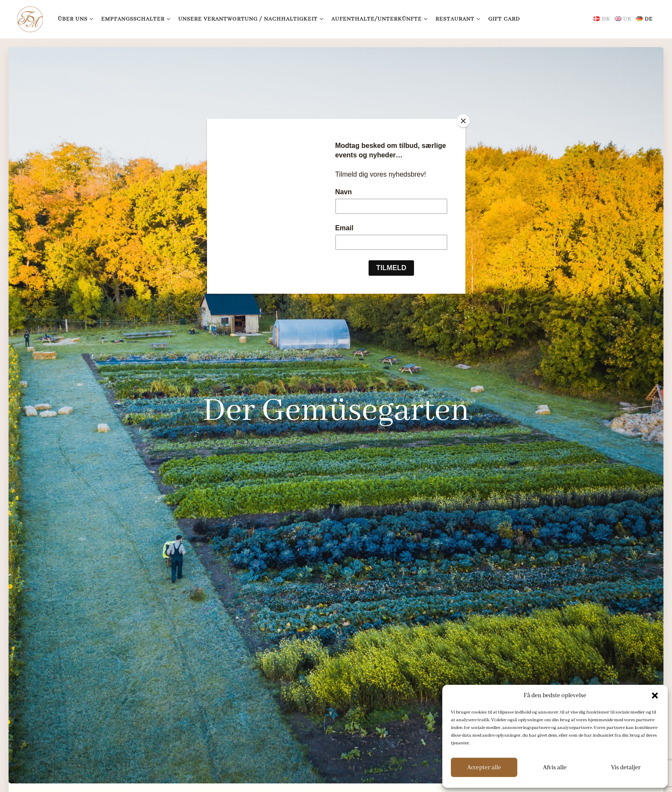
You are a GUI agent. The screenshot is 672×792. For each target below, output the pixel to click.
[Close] (463, 121)
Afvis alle (555, 768)
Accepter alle (484, 768)
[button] (655, 696)
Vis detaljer (626, 768)
